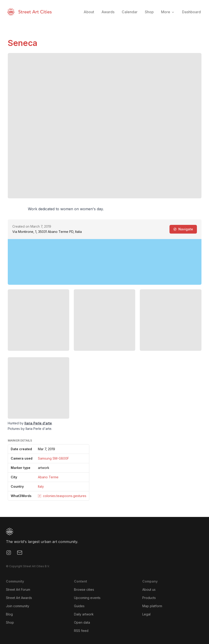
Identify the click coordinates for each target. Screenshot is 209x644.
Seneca (22, 43)
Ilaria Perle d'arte (38, 423)
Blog (9, 614)
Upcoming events (87, 598)
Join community (18, 606)
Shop (10, 622)
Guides (79, 606)
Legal (146, 614)
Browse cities (84, 589)
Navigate (183, 229)
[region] (105, 262)
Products (149, 598)
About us (149, 589)
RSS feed (81, 631)
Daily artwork (84, 614)
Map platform (152, 606)
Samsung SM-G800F (53, 458)
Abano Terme (48, 477)
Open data (82, 622)
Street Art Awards (19, 598)
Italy (41, 486)
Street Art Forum (18, 589)
